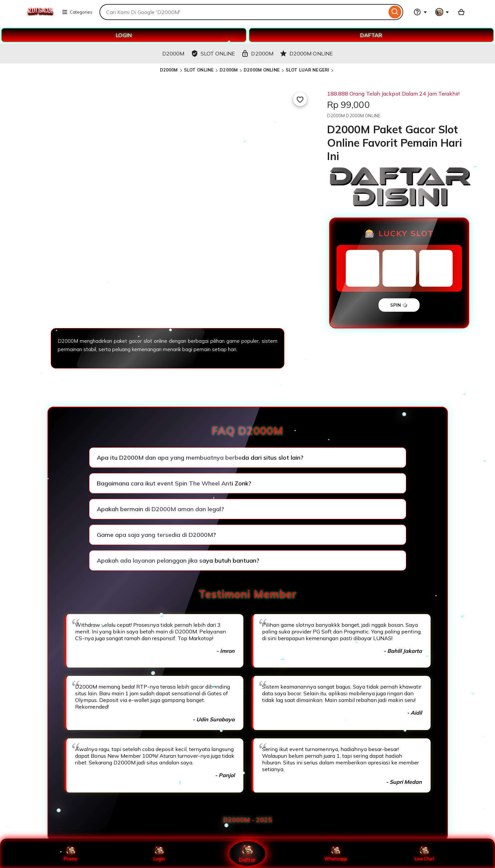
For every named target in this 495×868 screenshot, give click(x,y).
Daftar (247, 853)
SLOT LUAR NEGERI (307, 70)
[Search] (395, 12)
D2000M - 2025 (248, 820)
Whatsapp (336, 854)
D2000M (169, 70)
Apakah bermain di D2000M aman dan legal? (160, 509)
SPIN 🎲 (399, 305)
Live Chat (424, 854)
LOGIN (124, 35)
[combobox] (243, 12)
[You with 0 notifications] (442, 12)
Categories (77, 12)
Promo (71, 854)
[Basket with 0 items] (461, 12)
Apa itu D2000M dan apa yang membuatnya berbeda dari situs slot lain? (200, 458)
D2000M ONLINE (262, 70)
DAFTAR (371, 35)
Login (159, 854)
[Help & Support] (420, 12)
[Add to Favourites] (300, 99)
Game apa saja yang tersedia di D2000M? (156, 535)
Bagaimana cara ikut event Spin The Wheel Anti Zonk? (174, 483)
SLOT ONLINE (199, 70)
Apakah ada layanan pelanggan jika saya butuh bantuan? (178, 560)
